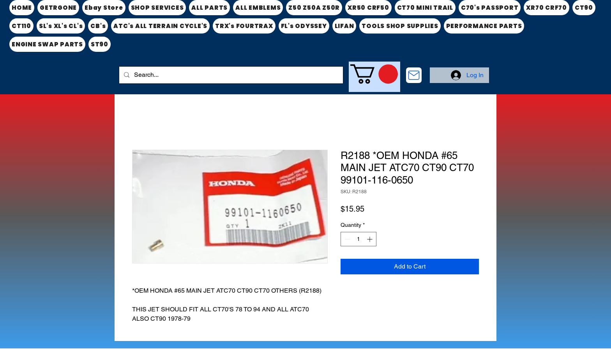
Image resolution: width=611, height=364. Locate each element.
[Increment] (370, 239)
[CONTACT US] (414, 75)
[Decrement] (347, 239)
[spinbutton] (358, 239)
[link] (374, 74)
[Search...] (230, 75)
